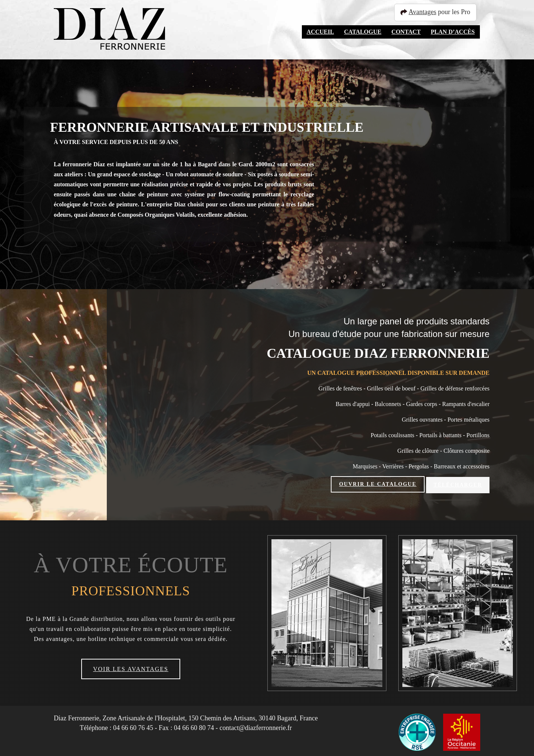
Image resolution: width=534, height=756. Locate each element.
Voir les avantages (131, 667)
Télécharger (458, 484)
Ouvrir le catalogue (378, 484)
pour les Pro (439, 12)
